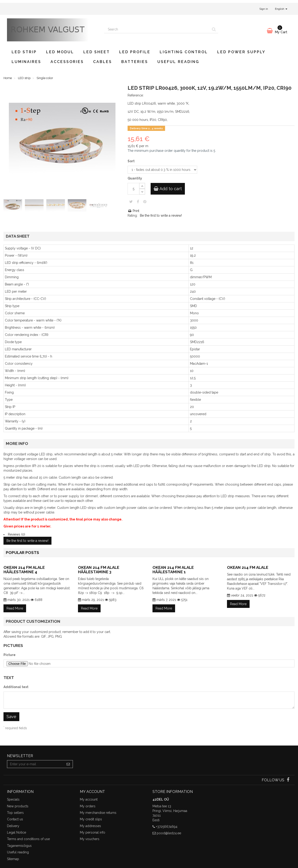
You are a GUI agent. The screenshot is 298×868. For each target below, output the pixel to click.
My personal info (93, 832)
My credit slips (91, 819)
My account (89, 799)
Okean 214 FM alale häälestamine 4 (24, 570)
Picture (10, 655)
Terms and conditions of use (28, 839)
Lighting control (184, 52)
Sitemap (13, 859)
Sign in (264, 9)
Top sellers (15, 813)
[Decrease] (142, 192)
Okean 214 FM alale (248, 567)
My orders (88, 806)
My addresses (90, 826)
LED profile (135, 52)
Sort (131, 161)
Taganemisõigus (19, 846)
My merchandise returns (98, 813)
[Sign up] (68, 764)
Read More (15, 608)
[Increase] (142, 186)
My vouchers (90, 839)
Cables (103, 62)
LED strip (24, 52)
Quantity (135, 178)
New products (18, 806)
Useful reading (178, 62)
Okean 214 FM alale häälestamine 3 (99, 570)
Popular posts (22, 553)
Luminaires (26, 62)
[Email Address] (36, 764)
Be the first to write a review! (161, 215)
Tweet (131, 202)
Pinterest (145, 202)
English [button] (281, 9)
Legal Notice (17, 832)
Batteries (135, 62)
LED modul (60, 52)
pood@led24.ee (169, 833)
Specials (13, 799)
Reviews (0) (17, 534)
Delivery (13, 826)
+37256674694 (167, 827)
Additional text (16, 687)
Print (133, 211)
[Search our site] (157, 29)
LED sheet (97, 52)
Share (138, 202)
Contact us (15, 819)
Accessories (67, 62)
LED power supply (241, 52)
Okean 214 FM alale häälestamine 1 (173, 570)
